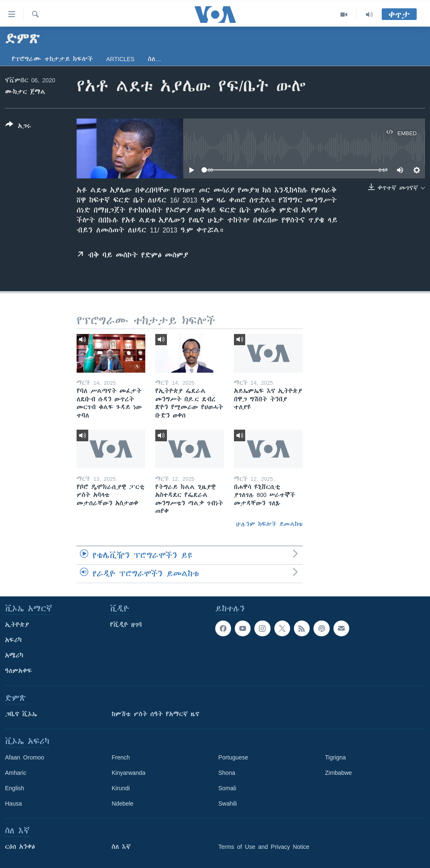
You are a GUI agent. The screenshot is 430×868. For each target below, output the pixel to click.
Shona (227, 773)
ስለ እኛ (121, 847)
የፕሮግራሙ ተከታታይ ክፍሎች (52, 59)
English (15, 788)
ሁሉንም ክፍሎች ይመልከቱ (269, 524)
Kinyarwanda (128, 773)
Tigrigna (336, 757)
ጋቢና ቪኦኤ (21, 714)
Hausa (13, 804)
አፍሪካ (13, 640)
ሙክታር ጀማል (25, 92)
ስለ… (154, 59)
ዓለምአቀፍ (19, 671)
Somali (227, 788)
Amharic (16, 773)
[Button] (18, 127)
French (121, 757)
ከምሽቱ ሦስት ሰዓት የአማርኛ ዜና (155, 714)
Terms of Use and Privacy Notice (264, 847)
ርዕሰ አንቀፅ (20, 847)
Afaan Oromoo (25, 757)
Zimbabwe (339, 773)
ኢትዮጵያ (17, 625)
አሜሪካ (14, 655)
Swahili (228, 804)
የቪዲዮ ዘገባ (126, 625)
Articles (120, 59)
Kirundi (121, 788)
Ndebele (122, 804)
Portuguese (234, 757)
